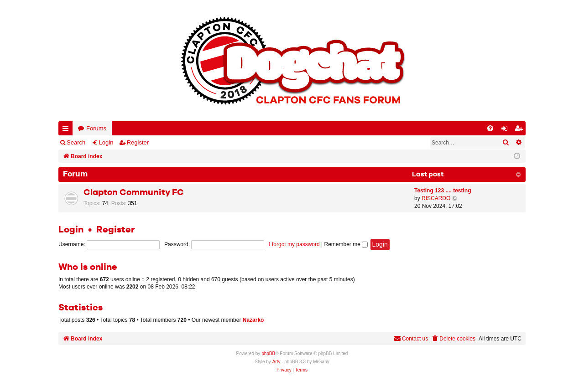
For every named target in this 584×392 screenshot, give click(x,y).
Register (138, 142)
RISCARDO (436, 198)
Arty (276, 362)
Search (76, 142)
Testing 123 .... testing (443, 191)
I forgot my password (294, 244)
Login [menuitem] (506, 130)
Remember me (346, 244)
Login (106, 142)
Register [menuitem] (521, 130)
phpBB (268, 353)
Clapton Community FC (134, 193)
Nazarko (253, 320)
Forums (96, 128)
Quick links (67, 130)
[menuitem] (490, 128)
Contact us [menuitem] (411, 338)
